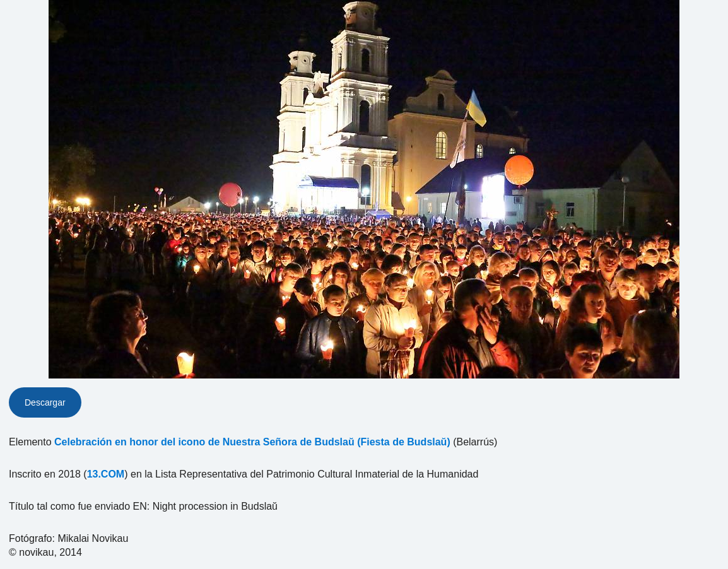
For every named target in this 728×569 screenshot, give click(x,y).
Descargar (45, 402)
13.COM (106, 474)
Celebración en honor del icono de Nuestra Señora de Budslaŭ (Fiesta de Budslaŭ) (252, 442)
